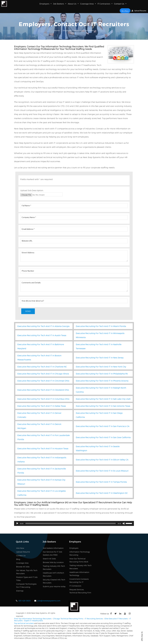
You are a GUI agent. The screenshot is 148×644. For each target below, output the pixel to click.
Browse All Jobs (23, 567)
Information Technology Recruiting (80, 554)
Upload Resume (139, 11)
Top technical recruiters (24, 624)
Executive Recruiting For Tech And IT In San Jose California (103, 438)
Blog (18, 559)
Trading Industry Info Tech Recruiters (54, 568)
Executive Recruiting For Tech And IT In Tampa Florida (101, 482)
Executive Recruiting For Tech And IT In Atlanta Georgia (43, 326)
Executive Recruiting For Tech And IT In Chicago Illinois (43, 374)
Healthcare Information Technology (79, 574)
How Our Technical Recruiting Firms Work (79, 560)
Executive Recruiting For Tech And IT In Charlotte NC (42, 367)
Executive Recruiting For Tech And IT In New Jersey (100, 358)
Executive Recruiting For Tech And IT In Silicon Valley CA (102, 460)
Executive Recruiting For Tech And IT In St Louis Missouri (102, 471)
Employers (46, 4)
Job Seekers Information (53, 548)
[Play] (17, 524)
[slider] (71, 524)
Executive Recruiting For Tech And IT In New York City (101, 367)
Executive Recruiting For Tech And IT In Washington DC (102, 493)
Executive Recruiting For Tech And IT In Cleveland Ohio (43, 390)
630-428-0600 (25, 601)
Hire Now (126, 11)
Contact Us (120, 4)
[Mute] (124, 524)
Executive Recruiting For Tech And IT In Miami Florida (101, 326)
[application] (74, 524)
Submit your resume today (54, 587)
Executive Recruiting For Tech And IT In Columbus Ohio (43, 399)
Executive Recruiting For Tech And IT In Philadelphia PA (102, 374)
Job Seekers (60, 4)
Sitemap (20, 591)
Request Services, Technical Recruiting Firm (80, 591)
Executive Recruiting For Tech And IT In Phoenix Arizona (102, 381)
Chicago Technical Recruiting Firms (68, 619)
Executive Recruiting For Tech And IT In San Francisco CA (103, 426)
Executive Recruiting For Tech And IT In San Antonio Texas (103, 406)
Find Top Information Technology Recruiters (33, 619)
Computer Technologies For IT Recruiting (26, 586)
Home (57, 30)
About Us (73, 4)
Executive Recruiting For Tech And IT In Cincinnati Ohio (43, 381)
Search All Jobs (49, 559)
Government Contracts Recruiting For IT (79, 581)
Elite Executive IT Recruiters (116, 619)
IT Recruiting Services (94, 619)
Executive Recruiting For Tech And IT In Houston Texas (43, 449)
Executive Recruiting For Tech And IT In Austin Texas (42, 336)
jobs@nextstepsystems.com (49, 601)
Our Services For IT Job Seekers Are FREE (52, 554)
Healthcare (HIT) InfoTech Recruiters (53, 575)
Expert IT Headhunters (34, 621)
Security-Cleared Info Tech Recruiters (54, 581)
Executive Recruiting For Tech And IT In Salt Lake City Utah (103, 399)
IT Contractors (105, 4)
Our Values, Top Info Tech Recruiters (27, 572)
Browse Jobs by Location (53, 563)
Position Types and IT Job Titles (27, 579)
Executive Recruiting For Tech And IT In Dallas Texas (42, 406)
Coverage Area (88, 4)
